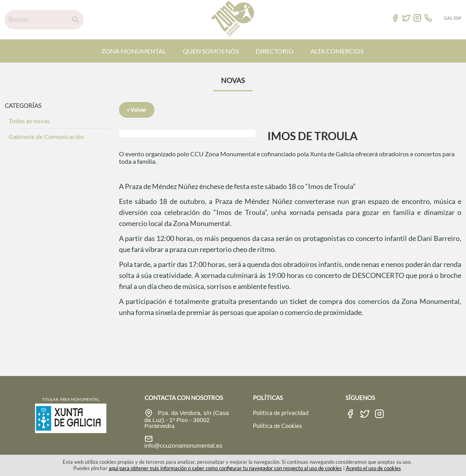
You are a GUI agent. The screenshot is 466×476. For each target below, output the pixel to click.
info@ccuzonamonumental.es (184, 445)
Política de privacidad (281, 413)
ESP (458, 18)
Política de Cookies (278, 426)
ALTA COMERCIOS (337, 51)
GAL (448, 18)
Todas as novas (29, 121)
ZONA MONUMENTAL (134, 51)
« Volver (137, 110)
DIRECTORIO (275, 51)
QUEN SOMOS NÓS (211, 51)
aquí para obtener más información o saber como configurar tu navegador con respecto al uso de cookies (225, 468)
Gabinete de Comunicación (46, 136)
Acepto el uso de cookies (373, 468)
